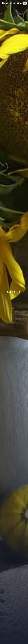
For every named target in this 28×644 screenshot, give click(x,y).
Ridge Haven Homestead (15, 3)
